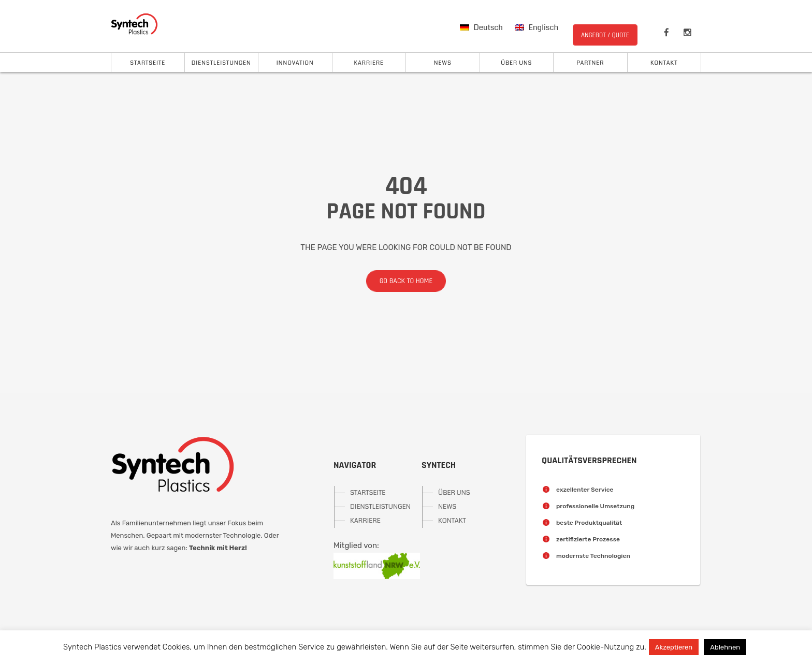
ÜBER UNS (454, 493)
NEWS (447, 507)
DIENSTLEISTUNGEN (370, 507)
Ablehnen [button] (725, 647)
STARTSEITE (368, 493)
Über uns (516, 63)
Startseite (148, 63)
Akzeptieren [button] (674, 647)
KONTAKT (452, 521)
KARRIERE (365, 521)
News (443, 63)
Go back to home (399, 281)
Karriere (369, 63)
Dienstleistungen (221, 63)
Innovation (295, 63)
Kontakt (664, 63)
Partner (590, 63)
